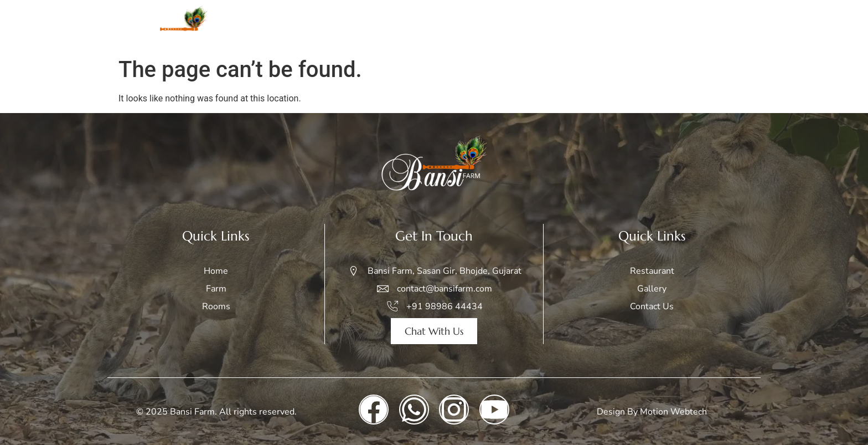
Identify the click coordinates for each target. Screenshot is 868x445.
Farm (476, 26)
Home (435, 26)
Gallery (607, 26)
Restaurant (663, 26)
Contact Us (728, 26)
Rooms (519, 26)
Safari (563, 26)
